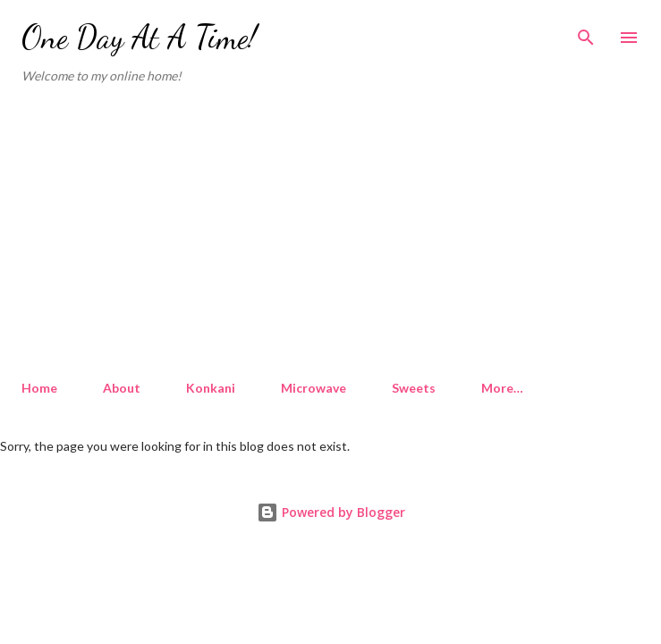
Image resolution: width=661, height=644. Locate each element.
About (122, 388)
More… (502, 388)
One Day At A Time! (139, 37)
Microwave (314, 388)
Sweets (414, 388)
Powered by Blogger (331, 512)
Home (39, 388)
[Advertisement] (330, 233)
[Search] (586, 32)
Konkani (211, 388)
